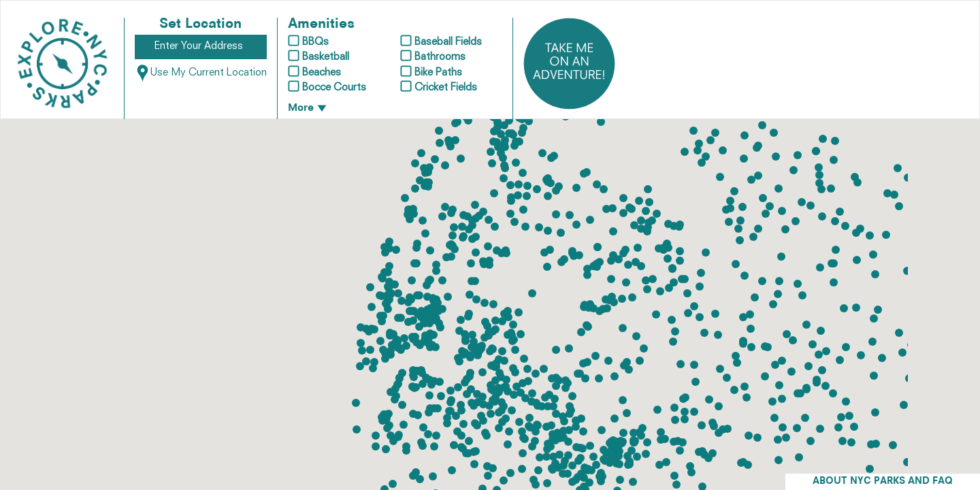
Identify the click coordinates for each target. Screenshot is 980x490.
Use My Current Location (201, 73)
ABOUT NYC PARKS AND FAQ (883, 481)
